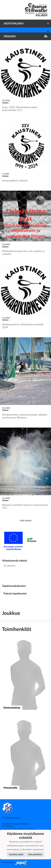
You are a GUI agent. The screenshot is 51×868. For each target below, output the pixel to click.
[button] (26, 676)
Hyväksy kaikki (16, 854)
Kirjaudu (26, 36)
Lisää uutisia (26, 520)
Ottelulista (9, 576)
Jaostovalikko (27, 23)
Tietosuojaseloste (11, 818)
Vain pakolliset (35, 854)
